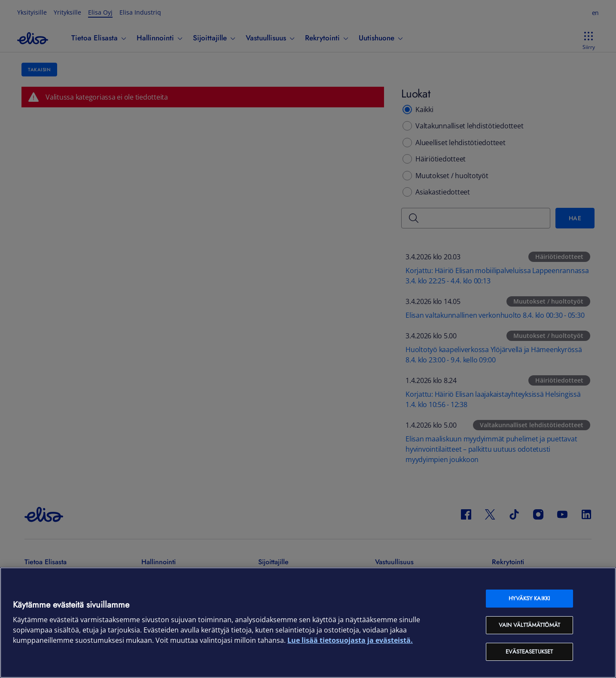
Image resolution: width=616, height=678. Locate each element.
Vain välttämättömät (529, 625)
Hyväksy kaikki (529, 598)
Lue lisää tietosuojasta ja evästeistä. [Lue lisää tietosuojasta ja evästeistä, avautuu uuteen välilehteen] (350, 640)
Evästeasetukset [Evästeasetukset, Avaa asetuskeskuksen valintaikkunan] (529, 652)
